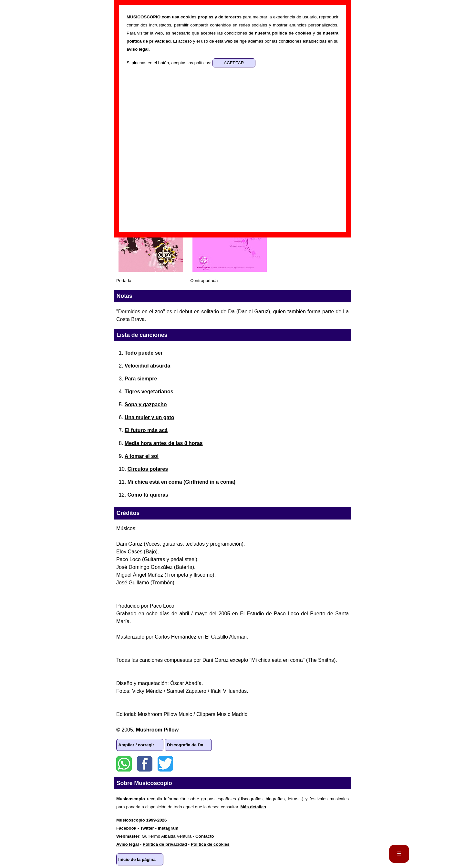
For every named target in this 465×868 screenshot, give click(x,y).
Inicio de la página (137, 859)
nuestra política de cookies (283, 33)
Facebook (145, 764)
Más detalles (253, 807)
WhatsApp (124, 764)
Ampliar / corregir (136, 745)
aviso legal (138, 49)
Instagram (168, 828)
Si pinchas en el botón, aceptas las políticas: (170, 63)
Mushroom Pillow (157, 730)
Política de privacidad (165, 844)
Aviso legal (128, 844)
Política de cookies (210, 844)
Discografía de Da (185, 745)
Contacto (205, 836)
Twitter (165, 764)
